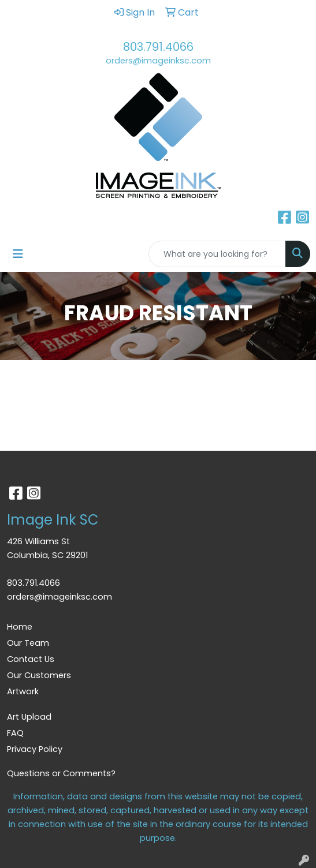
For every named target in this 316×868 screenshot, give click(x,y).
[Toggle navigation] (18, 254)
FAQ (15, 733)
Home (20, 627)
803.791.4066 (158, 47)
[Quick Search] (217, 254)
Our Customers (39, 675)
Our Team (28, 643)
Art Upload (29, 717)
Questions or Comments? (61, 773)
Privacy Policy (35, 749)
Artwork (23, 691)
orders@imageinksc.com (158, 61)
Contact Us (31, 659)
